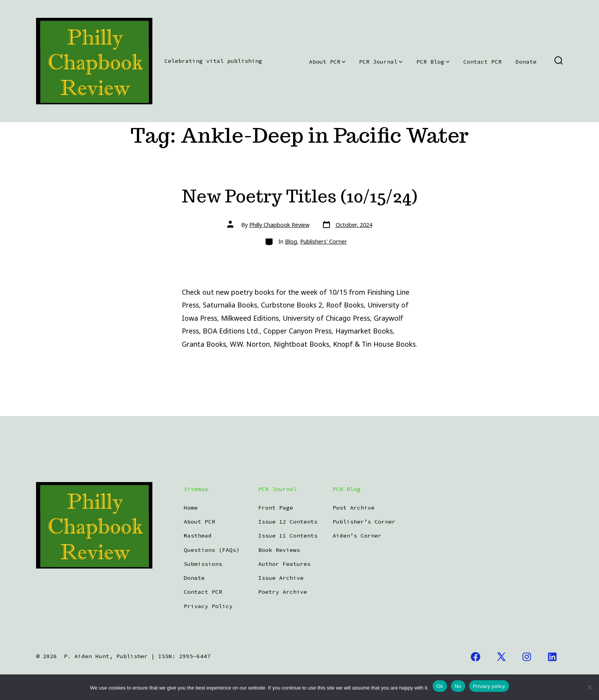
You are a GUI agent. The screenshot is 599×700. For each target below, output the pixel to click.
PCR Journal (381, 62)
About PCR (327, 62)
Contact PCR (482, 62)
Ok (440, 686)
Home (191, 508)
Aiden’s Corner (357, 536)
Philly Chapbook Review (279, 225)
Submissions (203, 564)
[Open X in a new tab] (501, 657)
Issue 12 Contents (288, 522)
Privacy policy (489, 686)
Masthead (198, 536)
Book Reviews (279, 550)
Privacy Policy (208, 606)
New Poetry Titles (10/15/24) (299, 196)
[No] (589, 687)
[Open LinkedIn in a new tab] (552, 657)
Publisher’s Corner (364, 522)
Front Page (276, 508)
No (458, 686)
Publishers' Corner (324, 241)
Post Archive (354, 508)
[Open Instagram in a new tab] (527, 657)
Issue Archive (281, 578)
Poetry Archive (283, 592)
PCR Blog (433, 62)
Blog (291, 241)
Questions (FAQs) (212, 550)
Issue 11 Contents (288, 536)
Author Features (284, 564)
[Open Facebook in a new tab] (476, 657)
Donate (526, 62)
